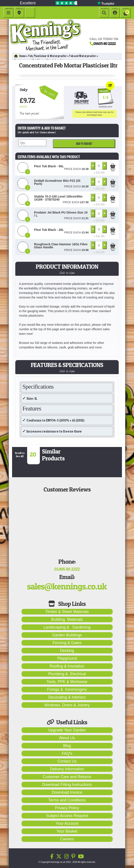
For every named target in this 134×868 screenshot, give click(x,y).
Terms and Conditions (67, 800)
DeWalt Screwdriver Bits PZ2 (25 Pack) (57, 182)
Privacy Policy (67, 808)
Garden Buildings (67, 635)
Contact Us (67, 761)
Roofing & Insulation (67, 666)
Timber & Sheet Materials (67, 612)
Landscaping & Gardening (67, 627)
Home (20, 56)
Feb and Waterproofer (83, 56)
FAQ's (67, 753)
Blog (67, 746)
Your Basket (67, 831)
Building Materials (67, 619)
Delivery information (67, 769)
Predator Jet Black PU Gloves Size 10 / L (61, 214)
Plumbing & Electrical (67, 674)
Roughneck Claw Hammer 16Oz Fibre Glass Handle (61, 246)
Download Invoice (67, 792)
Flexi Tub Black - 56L (49, 166)
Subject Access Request (67, 816)
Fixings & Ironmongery (67, 689)
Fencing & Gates (67, 643)
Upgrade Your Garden (67, 730)
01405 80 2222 (104, 43)
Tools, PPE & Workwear (67, 682)
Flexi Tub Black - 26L (49, 230)
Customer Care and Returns (67, 777)
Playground (67, 658)
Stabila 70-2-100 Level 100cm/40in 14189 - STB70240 (58, 198)
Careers (67, 839)
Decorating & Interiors (67, 697)
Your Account (67, 823)
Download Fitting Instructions (67, 785)
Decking (67, 651)
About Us (67, 738)
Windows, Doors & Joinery (67, 705)
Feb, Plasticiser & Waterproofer (48, 56)
